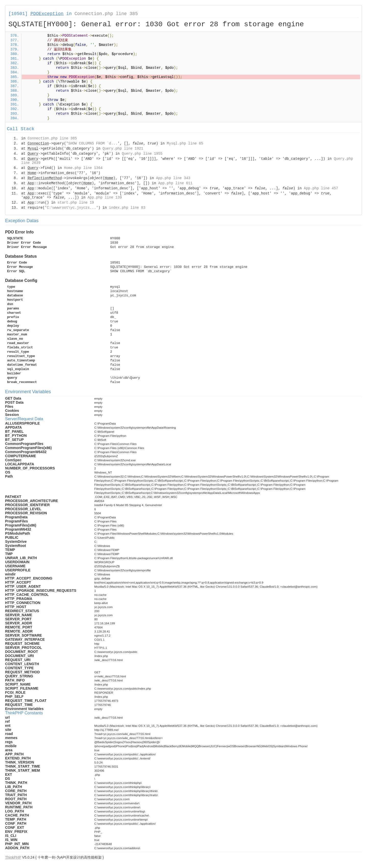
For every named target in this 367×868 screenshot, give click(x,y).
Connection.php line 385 (106, 14)
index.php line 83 (127, 208)
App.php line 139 (104, 198)
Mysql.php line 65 (185, 143)
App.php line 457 (321, 188)
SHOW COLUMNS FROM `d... (93, 143)
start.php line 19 (76, 203)
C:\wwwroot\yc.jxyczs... (71, 208)
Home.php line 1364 (83, 168)
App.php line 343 (173, 178)
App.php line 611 (175, 183)
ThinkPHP (13, 857)
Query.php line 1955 (142, 154)
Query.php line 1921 (123, 149)
